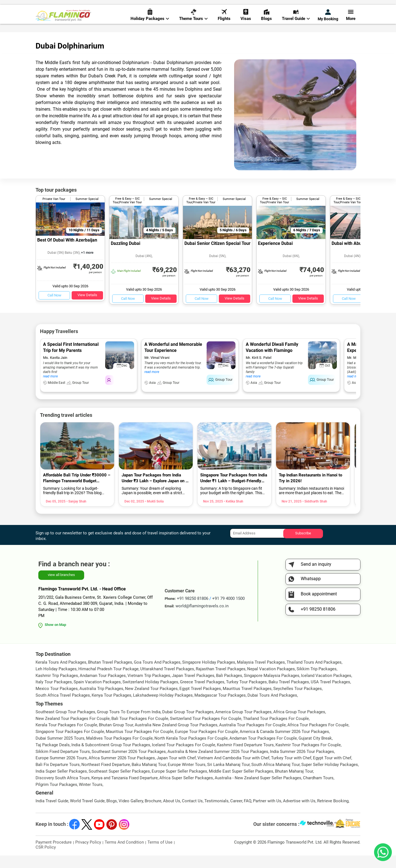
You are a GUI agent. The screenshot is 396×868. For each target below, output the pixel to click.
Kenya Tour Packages (111, 708)
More (351, 23)
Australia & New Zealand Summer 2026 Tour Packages (218, 764)
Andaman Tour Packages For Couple (263, 751)
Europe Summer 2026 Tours (61, 770)
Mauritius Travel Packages (247, 701)
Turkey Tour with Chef (291, 770)
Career (236, 813)
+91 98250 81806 (257, 7)
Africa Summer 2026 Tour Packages (122, 770)
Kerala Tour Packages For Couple (66, 737)
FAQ (248, 813)
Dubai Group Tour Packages (188, 724)
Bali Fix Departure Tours (58, 777)
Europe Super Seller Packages (179, 784)
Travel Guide (296, 23)
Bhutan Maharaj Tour (294, 784)
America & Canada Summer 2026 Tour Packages (284, 744)
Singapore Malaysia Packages (272, 688)
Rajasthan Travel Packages (221, 681)
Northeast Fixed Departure (106, 777)
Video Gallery (131, 813)
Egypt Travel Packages (200, 701)
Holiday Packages (150, 23)
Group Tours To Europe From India (129, 724)
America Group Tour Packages (243, 724)
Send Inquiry (349, 6)
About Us (172, 813)
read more (50, 389)
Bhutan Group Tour (116, 737)
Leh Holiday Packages (56, 681)
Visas (246, 23)
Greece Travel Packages (202, 694)
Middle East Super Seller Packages (241, 784)
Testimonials (216, 813)
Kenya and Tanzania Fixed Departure (125, 790)
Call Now (54, 308)
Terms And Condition (124, 855)
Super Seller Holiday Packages (330, 777)
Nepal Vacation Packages (271, 681)
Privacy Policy (88, 855)
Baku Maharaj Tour (149, 777)
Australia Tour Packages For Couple (252, 737)
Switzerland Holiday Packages (150, 694)
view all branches (61, 587)
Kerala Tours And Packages (61, 675)
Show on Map (55, 637)
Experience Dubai (275, 256)
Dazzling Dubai (126, 256)
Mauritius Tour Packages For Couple (140, 744)
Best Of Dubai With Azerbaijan (67, 252)
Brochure (153, 813)
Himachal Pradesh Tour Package (108, 681)
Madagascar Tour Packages (220, 708)
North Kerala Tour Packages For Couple (191, 751)
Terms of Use (160, 855)
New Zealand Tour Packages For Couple (73, 731)
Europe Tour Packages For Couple (206, 744)
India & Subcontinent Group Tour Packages (111, 757)
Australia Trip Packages (101, 701)
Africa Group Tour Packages (299, 724)
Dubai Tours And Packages (272, 708)
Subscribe (303, 546)
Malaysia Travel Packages (261, 675)
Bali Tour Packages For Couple (140, 731)
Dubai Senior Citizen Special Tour (217, 256)
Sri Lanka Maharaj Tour (228, 777)
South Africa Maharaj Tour (275, 777)
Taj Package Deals (53, 757)
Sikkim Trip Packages (317, 681)
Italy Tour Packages (54, 694)
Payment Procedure (54, 855)
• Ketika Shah (233, 514)
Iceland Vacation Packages (326, 688)
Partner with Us (267, 813)
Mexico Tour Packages (57, 701)
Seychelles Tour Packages (298, 701)
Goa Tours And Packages (157, 675)
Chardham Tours (318, 790)
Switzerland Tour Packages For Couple (206, 731)
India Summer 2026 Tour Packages (302, 764)
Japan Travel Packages (193, 688)
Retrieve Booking (333, 813)
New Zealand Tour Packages (151, 701)
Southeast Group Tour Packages (65, 724)
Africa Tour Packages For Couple (318, 737)
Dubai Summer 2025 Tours (60, 751)
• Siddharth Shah (314, 514)
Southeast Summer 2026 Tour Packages (129, 764)
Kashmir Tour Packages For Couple (308, 757)
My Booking (328, 23)
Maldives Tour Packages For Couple (119, 751)
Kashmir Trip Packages (57, 688)
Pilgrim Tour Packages (56, 797)
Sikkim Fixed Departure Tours (63, 764)
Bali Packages (229, 688)
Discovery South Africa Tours (63, 790)
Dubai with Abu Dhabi (353, 256)
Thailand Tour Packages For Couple (276, 731)
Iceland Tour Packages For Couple (184, 757)
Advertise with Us (299, 813)
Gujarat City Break (315, 751)
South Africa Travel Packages (63, 708)
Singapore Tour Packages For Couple (70, 744)
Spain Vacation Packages (97, 694)
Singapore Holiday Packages (209, 675)
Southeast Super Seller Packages (119, 784)
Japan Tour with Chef (176, 770)
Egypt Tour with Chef (332, 770)
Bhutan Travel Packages (110, 675)
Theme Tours (193, 23)
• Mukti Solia (154, 514)
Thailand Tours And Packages (314, 675)
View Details (87, 307)
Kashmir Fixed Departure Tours (245, 757)
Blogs (266, 23)
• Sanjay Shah (76, 514)
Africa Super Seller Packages (186, 790)
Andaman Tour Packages (103, 688)
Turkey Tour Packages (246, 694)
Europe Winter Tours (187, 777)
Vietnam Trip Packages (149, 688)
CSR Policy (46, 860)
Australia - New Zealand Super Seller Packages (258, 790)
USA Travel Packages (330, 694)
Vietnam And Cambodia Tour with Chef (233, 770)
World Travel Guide (87, 813)
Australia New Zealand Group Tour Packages (176, 737)
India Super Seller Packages (61, 784)
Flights (224, 23)
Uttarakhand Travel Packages (167, 681)
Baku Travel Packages (289, 694)
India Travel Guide (52, 813)
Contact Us (192, 813)
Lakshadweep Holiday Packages (163, 708)
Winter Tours (91, 797)
